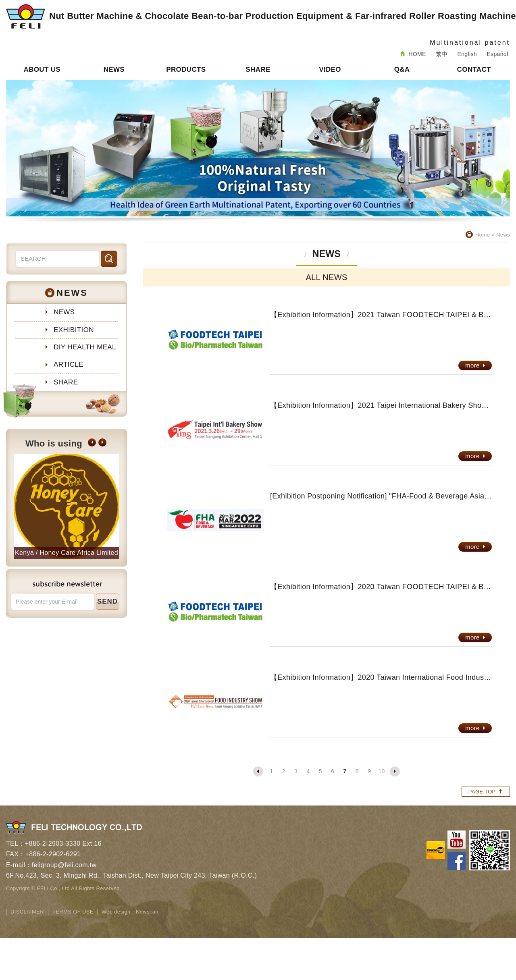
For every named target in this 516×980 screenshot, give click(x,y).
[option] (67, 507)
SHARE (258, 70)
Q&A (402, 70)
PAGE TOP (486, 792)
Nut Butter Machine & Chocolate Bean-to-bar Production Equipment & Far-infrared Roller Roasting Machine (261, 17)
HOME (413, 54)
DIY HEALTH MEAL (85, 347)
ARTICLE (69, 364)
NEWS (114, 70)
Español (497, 54)
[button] (92, 442)
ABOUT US (42, 70)
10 (381, 771)
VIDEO (330, 70)
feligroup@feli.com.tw (64, 865)
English (467, 54)
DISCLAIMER (27, 912)
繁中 (442, 54)
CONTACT (474, 70)
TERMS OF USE (73, 912)
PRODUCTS (186, 70)
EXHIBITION (74, 330)
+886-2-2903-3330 (53, 844)
